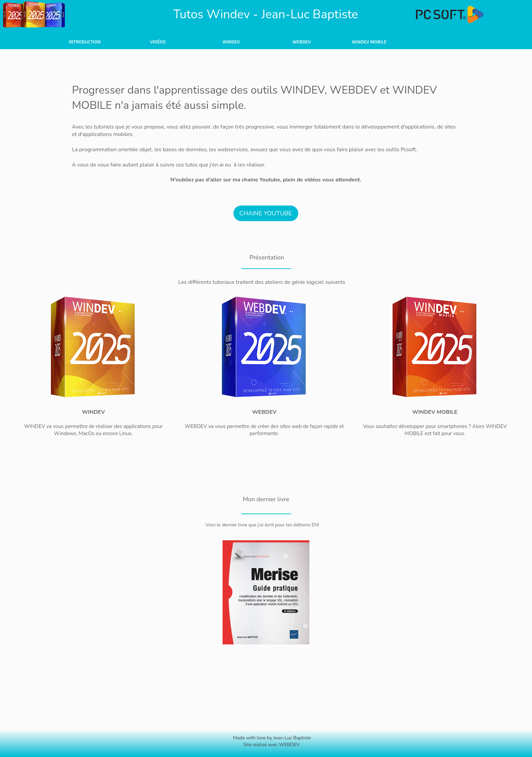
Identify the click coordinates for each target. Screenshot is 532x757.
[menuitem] (85, 41)
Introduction (84, 42)
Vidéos (158, 42)
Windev (231, 42)
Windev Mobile (369, 42)
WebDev (302, 42)
